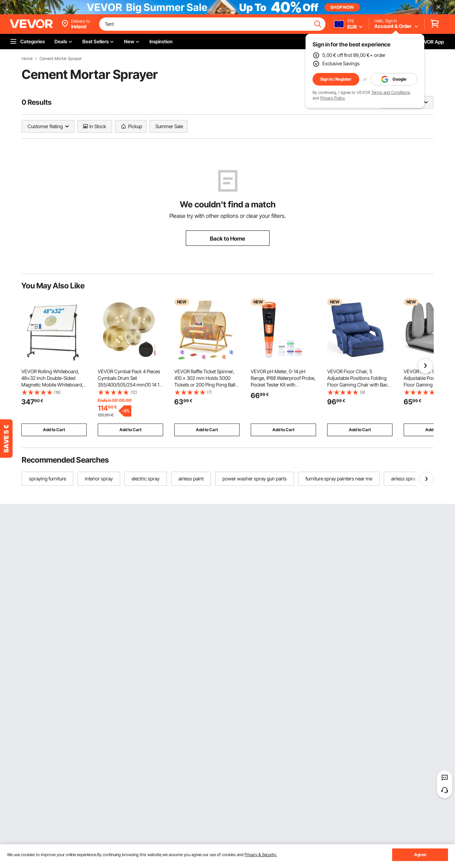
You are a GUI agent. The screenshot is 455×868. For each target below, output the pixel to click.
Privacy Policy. (333, 98)
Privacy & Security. (261, 855)
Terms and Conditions (391, 92)
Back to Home (227, 238)
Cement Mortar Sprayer (61, 59)
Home (27, 59)
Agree (420, 855)
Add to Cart (54, 430)
